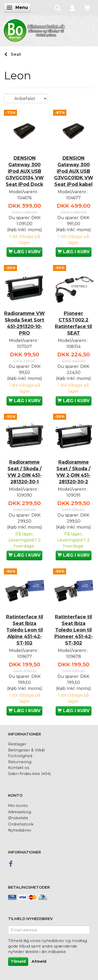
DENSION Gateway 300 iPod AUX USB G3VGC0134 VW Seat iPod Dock (25, 171)
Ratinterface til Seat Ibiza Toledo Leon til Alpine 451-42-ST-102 (25, 630)
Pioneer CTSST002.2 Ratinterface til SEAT (73, 323)
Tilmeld (18, 961)
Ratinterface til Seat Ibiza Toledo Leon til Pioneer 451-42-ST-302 (74, 630)
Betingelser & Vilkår (27, 750)
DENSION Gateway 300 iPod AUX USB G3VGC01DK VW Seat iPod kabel (74, 171)
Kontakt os (19, 768)
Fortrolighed (20, 756)
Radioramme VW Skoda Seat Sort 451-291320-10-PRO (24, 323)
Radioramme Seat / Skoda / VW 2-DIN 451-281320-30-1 (25, 472)
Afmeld (39, 961)
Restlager (17, 744)
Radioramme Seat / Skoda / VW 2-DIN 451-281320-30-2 (73, 472)
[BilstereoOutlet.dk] (35, 30)
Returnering (20, 762)
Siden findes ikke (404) (29, 774)
